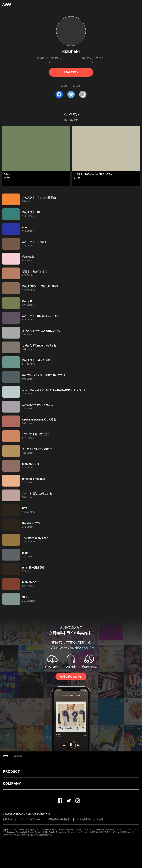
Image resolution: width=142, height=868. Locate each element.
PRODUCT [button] (11, 771)
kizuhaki (18, 756)
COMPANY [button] (12, 783)
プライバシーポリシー (30, 820)
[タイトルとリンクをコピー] (83, 94)
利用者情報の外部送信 (59, 820)
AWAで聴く (71, 72)
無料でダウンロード (71, 677)
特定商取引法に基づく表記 (90, 820)
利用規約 (7, 820)
